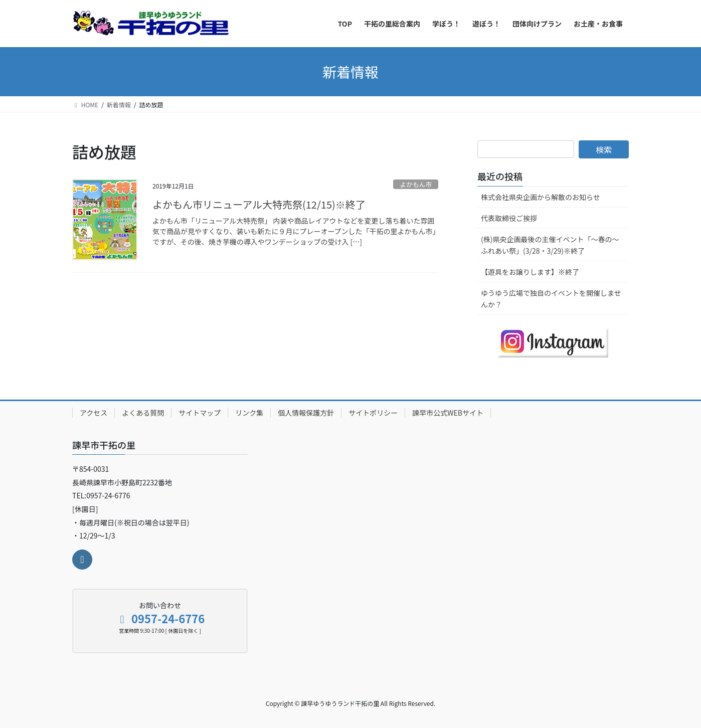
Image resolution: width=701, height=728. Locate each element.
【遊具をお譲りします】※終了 (530, 272)
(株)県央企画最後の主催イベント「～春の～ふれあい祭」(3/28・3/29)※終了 (550, 245)
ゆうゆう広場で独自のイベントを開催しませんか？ (551, 299)
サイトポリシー (373, 413)
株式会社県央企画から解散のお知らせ (541, 197)
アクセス (94, 413)
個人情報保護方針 (306, 413)
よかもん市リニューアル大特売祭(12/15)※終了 (259, 204)
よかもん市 (416, 184)
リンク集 (249, 413)
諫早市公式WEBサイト (448, 413)
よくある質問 (143, 413)
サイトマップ (200, 413)
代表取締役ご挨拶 (509, 218)
